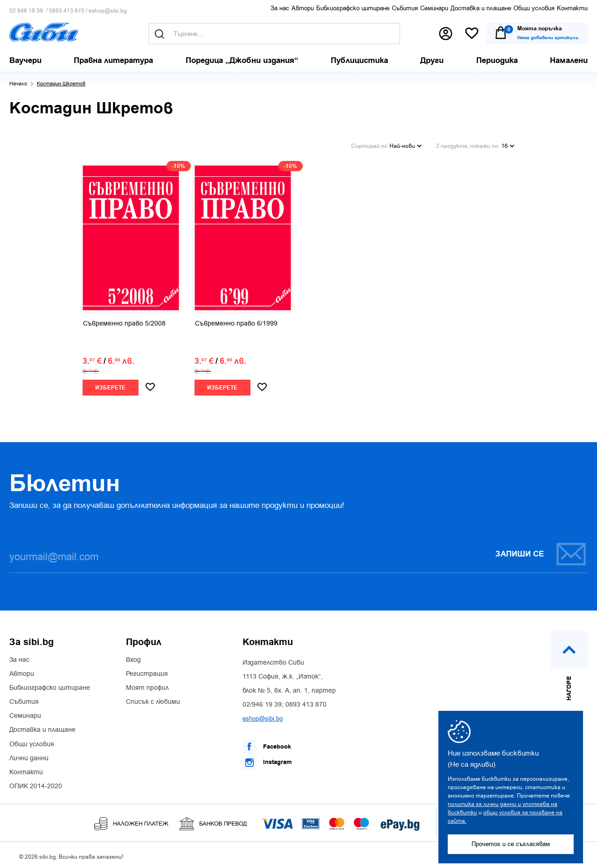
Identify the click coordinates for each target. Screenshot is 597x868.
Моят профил (147, 686)
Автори (303, 8)
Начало (18, 84)
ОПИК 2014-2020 (36, 784)
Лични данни (29, 756)
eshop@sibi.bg (108, 11)
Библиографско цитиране (353, 8)
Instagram (267, 760)
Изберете (110, 385)
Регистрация (147, 672)
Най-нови (406, 145)
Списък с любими (153, 700)
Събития (405, 8)
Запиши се (541, 552)
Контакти (572, 8)
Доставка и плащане (481, 8)
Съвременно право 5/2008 (124, 321)
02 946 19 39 (26, 11)
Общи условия (534, 8)
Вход (133, 658)
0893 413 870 (67, 11)
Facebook (267, 744)
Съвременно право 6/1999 (236, 321)
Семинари (434, 8)
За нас (280, 8)
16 (508, 145)
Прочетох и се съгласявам (511, 844)
